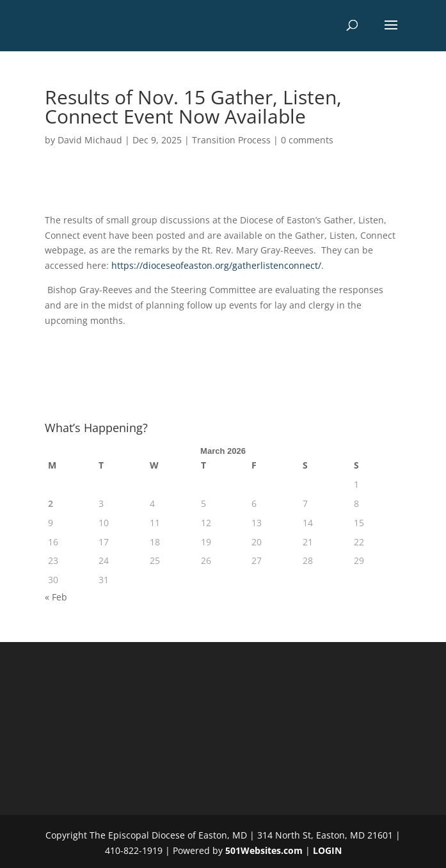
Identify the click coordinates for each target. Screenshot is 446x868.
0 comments (307, 140)
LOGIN (327, 850)
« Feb (56, 597)
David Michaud (90, 140)
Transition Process (231, 140)
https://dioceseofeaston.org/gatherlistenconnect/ (216, 265)
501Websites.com (264, 850)
